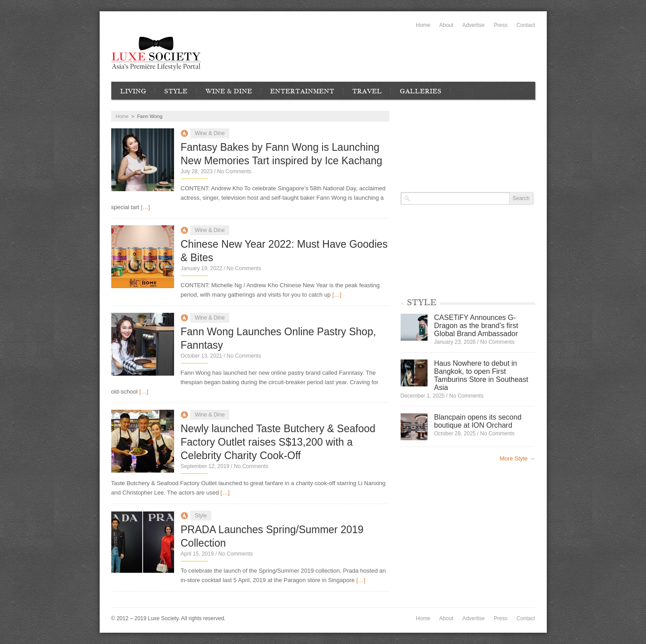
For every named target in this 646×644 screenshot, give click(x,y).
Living (133, 91)
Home (423, 25)
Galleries (421, 91)
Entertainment (302, 91)
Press (500, 25)
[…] (145, 207)
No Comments (234, 171)
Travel (367, 91)
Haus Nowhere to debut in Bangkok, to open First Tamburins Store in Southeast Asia (481, 375)
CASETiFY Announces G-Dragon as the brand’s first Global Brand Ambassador (476, 326)
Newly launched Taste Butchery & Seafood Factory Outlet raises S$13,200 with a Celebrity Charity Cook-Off (278, 442)
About (446, 25)
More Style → (517, 458)
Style (176, 91)
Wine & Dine (229, 91)
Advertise (473, 25)
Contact (526, 25)
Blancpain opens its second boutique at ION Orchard (478, 421)
